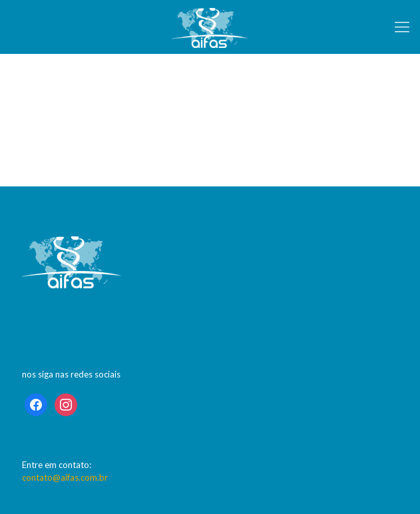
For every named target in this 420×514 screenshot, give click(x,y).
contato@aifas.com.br (65, 477)
